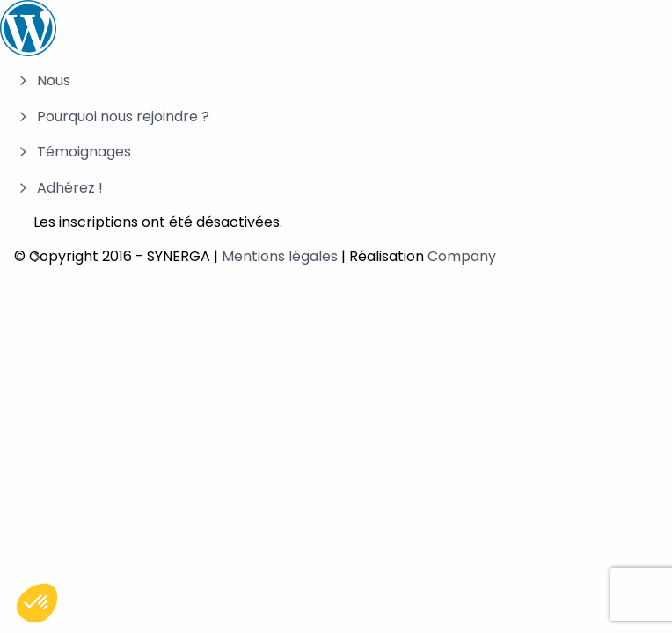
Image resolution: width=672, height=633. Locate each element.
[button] (37, 603)
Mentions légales (280, 256)
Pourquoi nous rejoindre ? (123, 116)
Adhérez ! (70, 188)
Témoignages (84, 152)
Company (462, 256)
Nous (54, 80)
